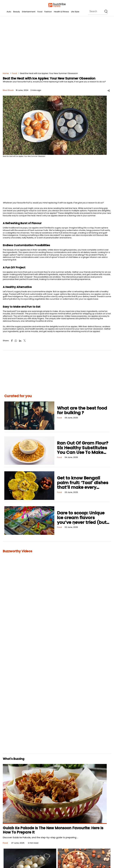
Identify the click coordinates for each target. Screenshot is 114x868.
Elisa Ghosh (8, 90)
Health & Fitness (61, 12)
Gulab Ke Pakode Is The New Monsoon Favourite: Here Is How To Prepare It (53, 830)
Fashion (48, 12)
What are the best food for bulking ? (82, 410)
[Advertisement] (57, 44)
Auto (9, 12)
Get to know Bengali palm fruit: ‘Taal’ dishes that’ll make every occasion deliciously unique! (83, 487)
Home (6, 73)
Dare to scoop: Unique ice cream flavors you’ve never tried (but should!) (82, 520)
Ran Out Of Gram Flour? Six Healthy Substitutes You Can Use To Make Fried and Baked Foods (83, 450)
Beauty (17, 12)
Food (40, 12)
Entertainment (29, 12)
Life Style (75, 12)
